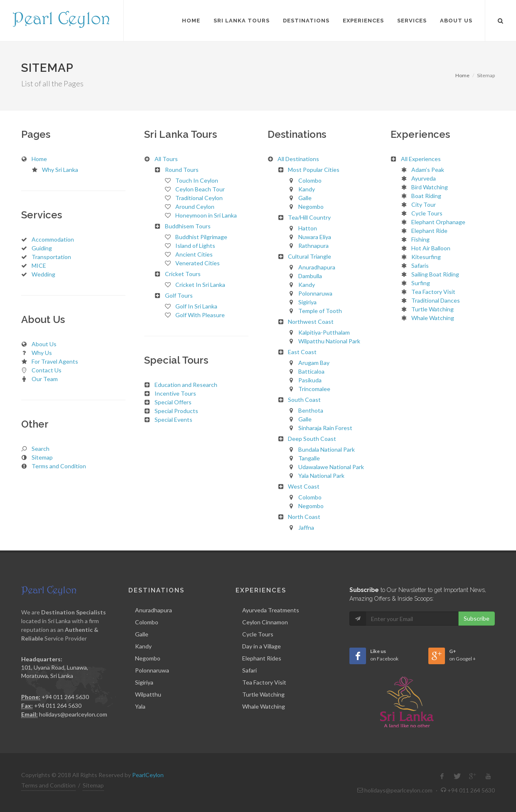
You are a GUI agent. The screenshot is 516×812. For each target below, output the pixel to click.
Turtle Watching (263, 694)
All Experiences (421, 159)
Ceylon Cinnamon (265, 622)
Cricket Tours (183, 274)
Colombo (147, 622)
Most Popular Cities (314, 170)
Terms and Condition (48, 785)
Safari (249, 670)
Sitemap (93, 785)
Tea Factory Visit (264, 682)
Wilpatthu (148, 694)
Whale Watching (264, 706)
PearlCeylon (148, 775)
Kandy (143, 646)
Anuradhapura (154, 610)
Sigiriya (144, 682)
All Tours (166, 159)
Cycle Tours (258, 634)
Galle (142, 634)
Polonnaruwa (152, 670)
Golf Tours (179, 295)
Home (462, 75)
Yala (140, 706)
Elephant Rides (262, 658)
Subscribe (477, 618)
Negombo (148, 658)
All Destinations (298, 159)
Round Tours (182, 170)
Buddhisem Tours (188, 226)
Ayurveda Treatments (271, 610)
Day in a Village (262, 646)
